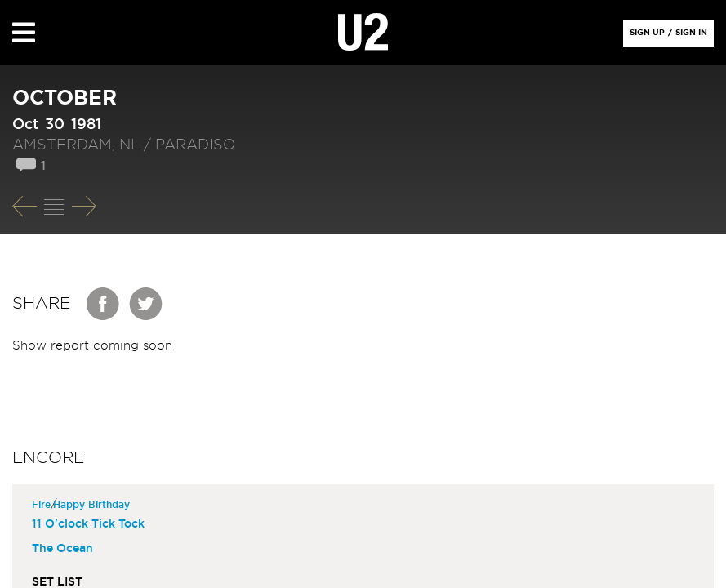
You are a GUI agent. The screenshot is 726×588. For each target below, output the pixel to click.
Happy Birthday (94, 505)
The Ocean (62, 549)
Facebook (104, 304)
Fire (43, 505)
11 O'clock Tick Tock (88, 524)
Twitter (146, 304)
